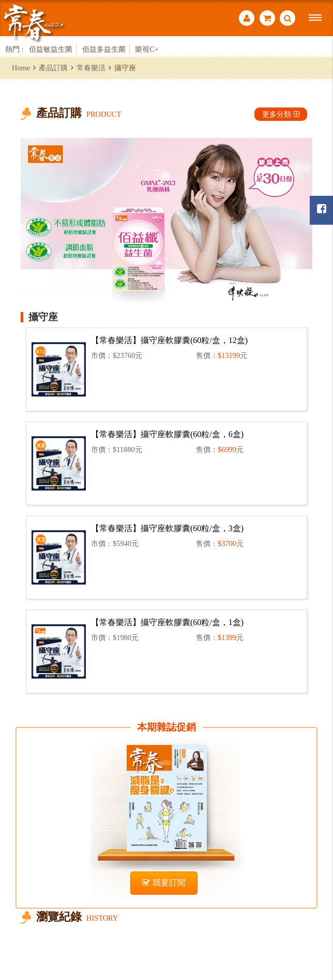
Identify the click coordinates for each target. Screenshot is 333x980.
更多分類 (281, 114)
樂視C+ (147, 49)
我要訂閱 (164, 883)
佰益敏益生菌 (51, 49)
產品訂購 (53, 68)
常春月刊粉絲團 (322, 209)
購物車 (267, 18)
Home (21, 68)
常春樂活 (91, 68)
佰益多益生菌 (104, 49)
